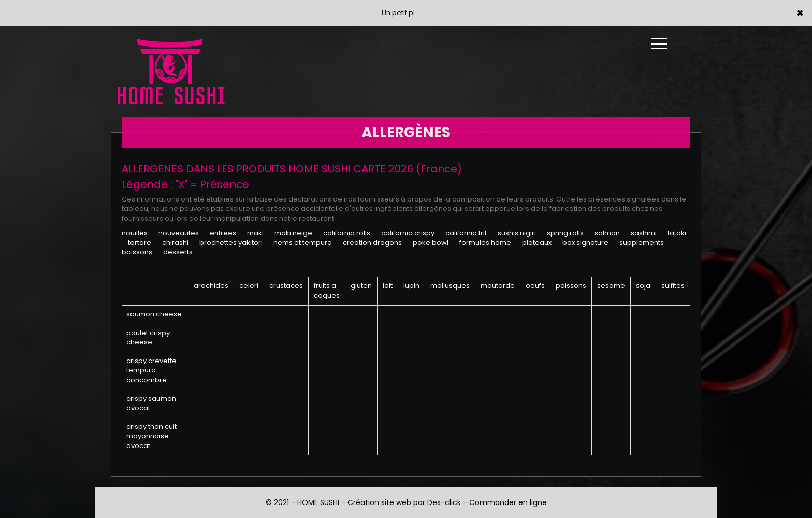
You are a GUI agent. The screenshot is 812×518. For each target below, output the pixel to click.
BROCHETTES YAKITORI (231, 243)
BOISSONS (137, 252)
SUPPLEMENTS (642, 243)
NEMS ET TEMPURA (303, 243)
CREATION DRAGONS (372, 243)
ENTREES (223, 233)
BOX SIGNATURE (585, 243)
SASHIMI (644, 233)
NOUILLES (135, 233)
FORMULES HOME (485, 243)
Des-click (444, 502)
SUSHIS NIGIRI (517, 233)
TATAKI (677, 233)
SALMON (607, 233)
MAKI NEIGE (293, 233)
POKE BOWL (431, 243)
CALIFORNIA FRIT (466, 233)
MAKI (255, 233)
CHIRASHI (175, 243)
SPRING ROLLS (565, 233)
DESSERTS (178, 252)
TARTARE (140, 243)
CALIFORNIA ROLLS (347, 233)
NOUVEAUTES (179, 233)
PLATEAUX (537, 243)
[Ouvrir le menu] (659, 44)
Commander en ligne (508, 502)
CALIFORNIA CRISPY (408, 233)
